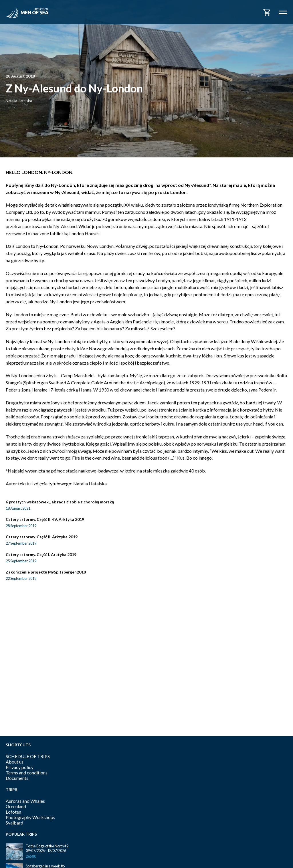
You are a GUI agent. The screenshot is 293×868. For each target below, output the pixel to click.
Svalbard (14, 823)
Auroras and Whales (25, 801)
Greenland (16, 806)
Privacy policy (20, 767)
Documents (17, 778)
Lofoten (13, 812)
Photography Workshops (30, 817)
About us (15, 762)
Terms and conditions (27, 773)
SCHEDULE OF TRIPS (28, 756)
